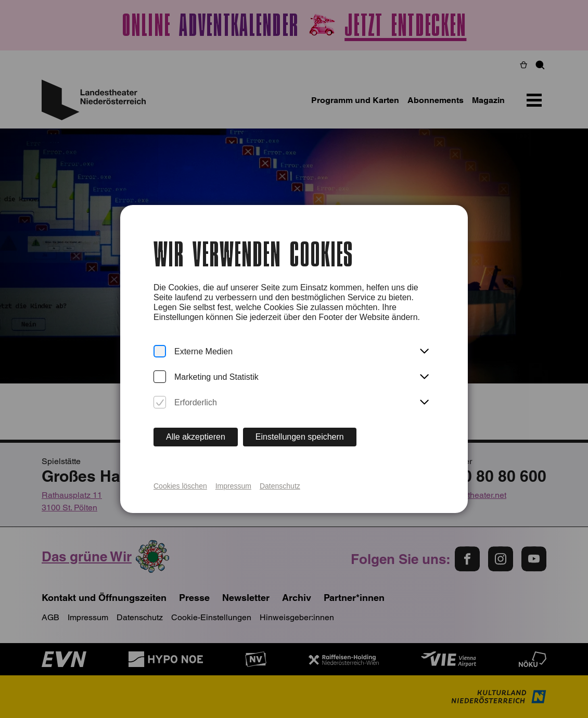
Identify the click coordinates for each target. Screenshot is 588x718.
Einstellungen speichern (300, 437)
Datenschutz (280, 486)
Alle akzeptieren (196, 437)
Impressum (233, 486)
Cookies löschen (180, 486)
